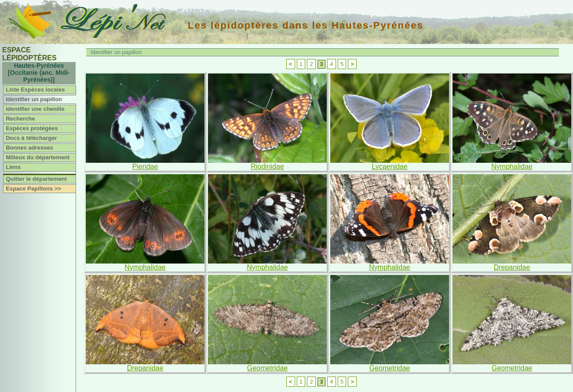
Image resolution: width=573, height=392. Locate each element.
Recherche (20, 119)
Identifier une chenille (35, 109)
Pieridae (145, 167)
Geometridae (268, 368)
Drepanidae (512, 267)
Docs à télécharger (31, 138)
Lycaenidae (389, 167)
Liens (13, 167)
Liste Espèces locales (35, 90)
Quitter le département (36, 179)
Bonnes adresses (29, 148)
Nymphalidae (512, 167)
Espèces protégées (32, 128)
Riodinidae (267, 167)
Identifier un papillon (34, 99)
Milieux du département (38, 157)
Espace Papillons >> (33, 189)
